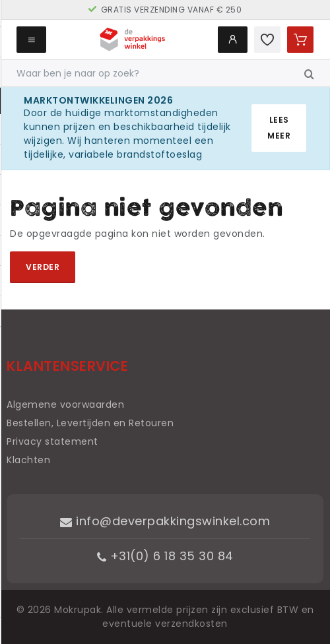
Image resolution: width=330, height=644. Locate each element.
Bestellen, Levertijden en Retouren (90, 423)
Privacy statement (52, 441)
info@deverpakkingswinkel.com (165, 521)
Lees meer (279, 128)
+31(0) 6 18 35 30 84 (165, 556)
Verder (43, 267)
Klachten (28, 460)
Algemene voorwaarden (65, 404)
